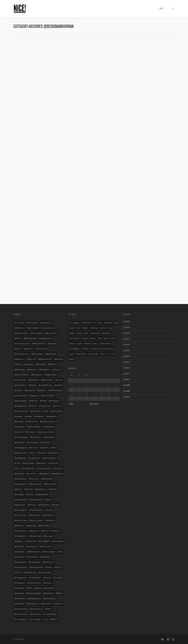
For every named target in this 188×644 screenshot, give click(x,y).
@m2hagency (44, 474)
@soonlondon (46, 546)
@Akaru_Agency (37, 333)
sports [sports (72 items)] (72, 354)
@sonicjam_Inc (32, 546)
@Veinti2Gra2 (49, 588)
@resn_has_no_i (21, 531)
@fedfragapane (20, 406)
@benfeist (18, 364)
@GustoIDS (19, 422)
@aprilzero (52, 344)
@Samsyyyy (49, 536)
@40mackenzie (32, 323)
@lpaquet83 (19, 474)
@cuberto (18, 390)
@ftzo (46, 411)
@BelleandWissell (45, 359)
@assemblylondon (22, 354)
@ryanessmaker (35, 536)
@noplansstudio (21, 500)
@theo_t (18, 572)
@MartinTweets (50, 484)
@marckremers (47, 479)
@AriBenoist (28, 349)
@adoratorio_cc (48, 328)
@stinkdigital (19, 557)
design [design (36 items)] (72, 333)
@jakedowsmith (21, 453)
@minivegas (19, 494)
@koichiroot (41, 463)
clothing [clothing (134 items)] (94, 328)
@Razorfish (50, 520)
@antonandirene (39, 344)
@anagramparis (45, 338)
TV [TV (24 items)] (108, 354)
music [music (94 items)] (95, 344)
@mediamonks (41, 489)
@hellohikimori (31, 422)
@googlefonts (52, 416)
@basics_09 (31, 359)
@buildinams (34, 380)
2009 (126, 385)
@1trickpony (19, 323)
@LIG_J (17, 468)
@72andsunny (46, 323)
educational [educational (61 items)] (95, 333)
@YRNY (48, 609)
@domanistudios (48, 396)
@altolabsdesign (30, 338)
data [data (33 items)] (111, 328)
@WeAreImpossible (33, 593)
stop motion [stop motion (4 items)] (82, 354)
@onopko (56, 505)
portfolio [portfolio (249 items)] (85, 349)
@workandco (46, 604)
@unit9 (30, 588)
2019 (126, 327)
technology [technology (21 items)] (93, 354)
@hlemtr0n (19, 432)
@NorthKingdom (36, 500)
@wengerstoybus (34, 599)
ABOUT (162, 9)
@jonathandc (54, 453)
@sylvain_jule (48, 562)
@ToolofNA (58, 578)
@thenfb (58, 567)
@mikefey (53, 489)
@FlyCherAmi (36, 411)
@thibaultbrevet (30, 572)
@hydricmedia (49, 437)
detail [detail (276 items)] (79, 333)
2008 (126, 391)
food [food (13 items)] (106, 338)
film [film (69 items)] (100, 338)
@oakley (49, 500)
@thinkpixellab (45, 572)
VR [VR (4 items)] (113, 354)
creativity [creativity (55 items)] (103, 328)
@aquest (18, 349)
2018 (126, 333)
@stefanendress (33, 552)
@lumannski (32, 474)
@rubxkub (56, 531)
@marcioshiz (34, 479)
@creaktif (58, 385)
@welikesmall (20, 599)
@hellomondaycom (47, 422)
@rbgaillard (19, 526)
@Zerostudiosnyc (21, 614)
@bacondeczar (37, 354)
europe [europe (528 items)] (85, 338)
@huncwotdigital (21, 437)
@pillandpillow (35, 515)
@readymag (31, 526)
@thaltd (48, 567)
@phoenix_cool (20, 515)
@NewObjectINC (42, 494)
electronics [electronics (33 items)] (106, 333)
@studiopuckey (34, 562)
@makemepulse (20, 479)
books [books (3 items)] (72, 328)
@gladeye (18, 416)
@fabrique (33, 401)
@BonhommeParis (22, 375)
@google (28, 416)
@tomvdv (47, 578)
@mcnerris (28, 489)
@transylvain (20, 583)
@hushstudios (36, 437)
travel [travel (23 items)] (103, 354)
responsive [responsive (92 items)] (96, 349)
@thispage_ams (20, 578)
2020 (126, 321)
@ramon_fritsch (21, 520)
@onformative (44, 505)
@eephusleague (20, 401)
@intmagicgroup (21, 448)
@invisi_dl (33, 448)
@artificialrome (41, 349)
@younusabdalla (21, 609)
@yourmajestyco (36, 609)
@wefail (59, 593)
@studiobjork (46, 557)
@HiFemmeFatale (34, 427)
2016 (126, 345)
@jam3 (32, 453)
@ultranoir (48, 583)
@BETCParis (52, 364)
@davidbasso (30, 390)
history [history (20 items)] (72, 344)
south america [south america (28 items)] (108, 349)
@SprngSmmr (20, 552)
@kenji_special (28, 463)
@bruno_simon (20, 380)
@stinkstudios (32, 557)
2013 (126, 362)
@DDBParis (42, 390)
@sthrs (61, 552)
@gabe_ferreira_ (57, 411)
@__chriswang (35, 619)
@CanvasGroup (20, 385)
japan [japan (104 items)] (79, 344)
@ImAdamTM (20, 442)
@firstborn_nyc (45, 406)
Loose (45, 619)
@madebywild (57, 474)
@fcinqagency (54, 401)
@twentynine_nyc (34, 583)
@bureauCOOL (47, 380)
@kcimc (17, 463)
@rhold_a (45, 531)
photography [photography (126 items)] (74, 349)
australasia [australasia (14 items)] (108, 323)
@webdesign (48, 593)
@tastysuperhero (36, 567)
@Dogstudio (34, 396)
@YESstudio (58, 604)
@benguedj (29, 364)
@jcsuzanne (41, 453)
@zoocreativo (35, 614)
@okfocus (32, 505)
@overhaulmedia (36, 510)
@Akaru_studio (51, 333)
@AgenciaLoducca (21, 333)
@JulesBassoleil (20, 458)
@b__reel (59, 380)
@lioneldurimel (28, 468)
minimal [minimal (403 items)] (87, 344)
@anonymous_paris (22, 344)
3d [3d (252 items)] (70, 323)
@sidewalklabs (58, 541)
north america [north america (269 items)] (105, 344)
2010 (126, 379)
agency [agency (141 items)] (76, 323)
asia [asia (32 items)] (100, 323)
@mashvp (18, 489)
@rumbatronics (20, 536)
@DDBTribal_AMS (55, 390)
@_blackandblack (50, 614)
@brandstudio (37, 375)
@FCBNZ (43, 401)
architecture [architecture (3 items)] (86, 323)
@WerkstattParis (50, 599)
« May (71, 404)
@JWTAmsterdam (49, 458)
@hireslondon (49, 427)
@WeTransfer (19, 604)
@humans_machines (45, 432)
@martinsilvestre (35, 484)
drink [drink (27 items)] (86, 333)
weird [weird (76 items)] (72, 359)
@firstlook (57, 406)
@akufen (18, 338)
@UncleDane (19, 588)
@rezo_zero (34, 531)
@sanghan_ (19, 541)
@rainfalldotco (49, 515)
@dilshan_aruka (21, 396)
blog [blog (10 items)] (116, 323)
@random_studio (36, 520)
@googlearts (39, 416)
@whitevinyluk (33, 604)
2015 (126, 350)
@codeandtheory (45, 385)
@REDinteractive (44, 526)
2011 (126, 374)
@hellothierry (20, 427)
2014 (126, 356)
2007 (126, 397)
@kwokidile (53, 463)
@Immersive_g (33, 442)
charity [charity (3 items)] (85, 328)
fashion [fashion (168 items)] (93, 338)
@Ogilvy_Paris (20, 505)
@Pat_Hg (49, 510)
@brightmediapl (51, 375)
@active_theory (33, 328)
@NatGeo (30, 494)
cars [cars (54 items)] (78, 328)
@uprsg (38, 588)
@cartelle (32, 385)
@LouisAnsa (58, 468)
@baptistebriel (51, 354)
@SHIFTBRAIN (44, 541)
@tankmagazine (21, 567)
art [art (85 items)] (95, 323)
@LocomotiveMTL (44, 468)
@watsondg (19, 593)
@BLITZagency (45, 370)
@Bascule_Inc (20, 359)
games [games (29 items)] (113, 338)
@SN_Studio (19, 546)
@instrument (46, 442)
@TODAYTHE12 (35, 578)
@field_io (33, 406)
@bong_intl (57, 370)
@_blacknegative (21, 619)
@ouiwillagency (21, 510)
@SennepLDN (31, 541)
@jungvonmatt (34, 458)
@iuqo (54, 448)
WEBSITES (54, 619)
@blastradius (32, 370)
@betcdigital (41, 364)
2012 (126, 368)
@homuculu (30, 432)
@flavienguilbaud (21, 411)
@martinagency (20, 484)
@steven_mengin (49, 552)
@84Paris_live (20, 328)
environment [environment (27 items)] (74, 338)
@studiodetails (20, 562)
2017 (126, 339)
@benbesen (59, 359)
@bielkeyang (19, 370)
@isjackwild (44, 448)
